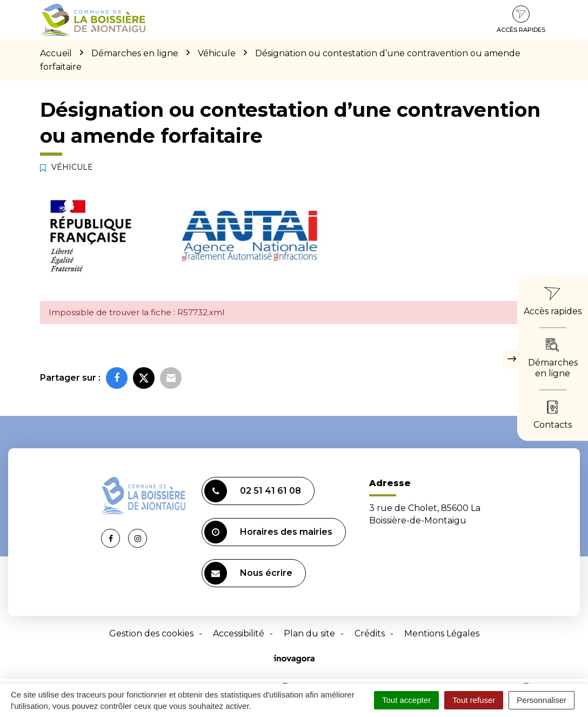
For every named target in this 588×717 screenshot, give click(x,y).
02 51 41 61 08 (253, 491)
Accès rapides (521, 19)
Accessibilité (239, 633)
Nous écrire (248, 573)
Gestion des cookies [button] (151, 633)
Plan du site (309, 633)
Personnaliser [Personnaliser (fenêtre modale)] (542, 700)
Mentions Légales (442, 633)
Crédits (370, 633)
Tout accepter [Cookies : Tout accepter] (406, 700)
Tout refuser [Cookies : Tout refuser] (474, 700)
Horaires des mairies (268, 532)
